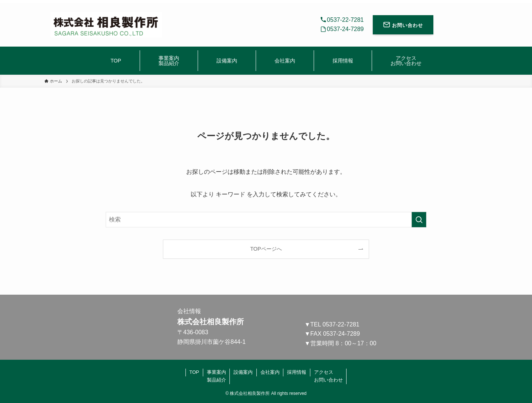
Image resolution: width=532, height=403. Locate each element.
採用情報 (297, 372)
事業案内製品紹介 (216, 376)
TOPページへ (266, 249)
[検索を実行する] (419, 220)
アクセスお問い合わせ (328, 376)
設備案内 (243, 372)
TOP (195, 372)
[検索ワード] (266, 220)
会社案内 (270, 372)
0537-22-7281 (341, 324)
